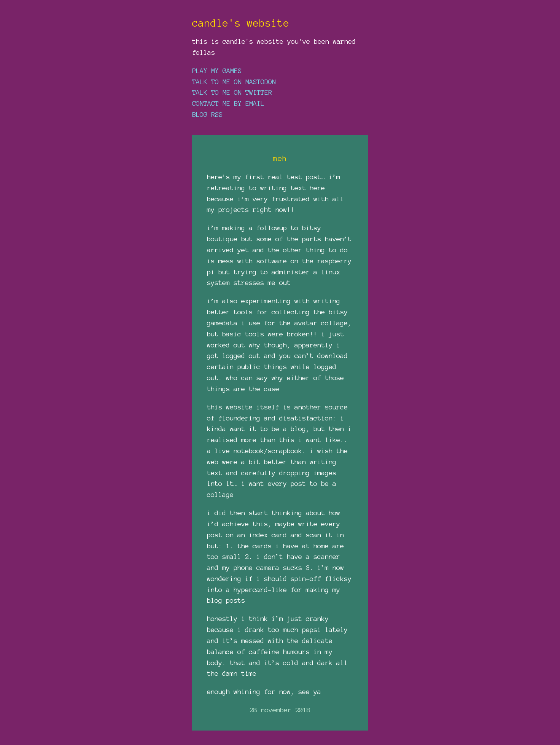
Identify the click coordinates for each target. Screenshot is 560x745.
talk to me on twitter (232, 92)
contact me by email (228, 103)
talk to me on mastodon (234, 82)
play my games (217, 71)
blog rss (207, 114)
